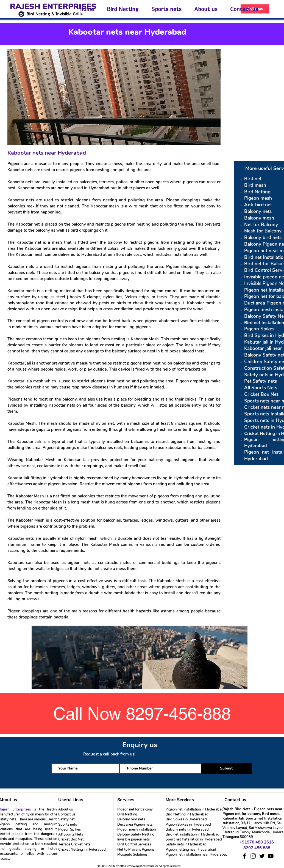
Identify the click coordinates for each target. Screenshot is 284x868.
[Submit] (226, 768)
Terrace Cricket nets (74, 844)
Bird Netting (127, 814)
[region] (140, 658)
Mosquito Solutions (132, 855)
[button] (125, 9)
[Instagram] (253, 856)
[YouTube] (271, 856)
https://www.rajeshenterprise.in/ (139, 866)
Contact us (67, 814)
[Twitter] (262, 856)
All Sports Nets (71, 834)
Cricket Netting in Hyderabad (82, 850)
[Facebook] (244, 856)
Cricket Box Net (71, 839)
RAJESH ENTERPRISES (53, 7)
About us (66, 809)
